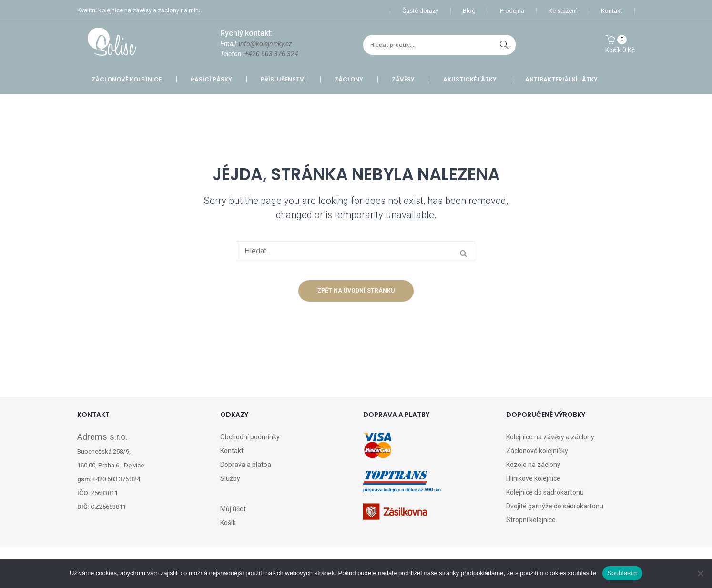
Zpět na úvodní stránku (356, 291)
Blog (469, 11)
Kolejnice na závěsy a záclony (550, 437)
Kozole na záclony (533, 465)
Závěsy (403, 79)
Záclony (349, 79)
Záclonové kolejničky (537, 451)
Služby (230, 478)
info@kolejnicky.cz (265, 44)
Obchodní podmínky (250, 437)
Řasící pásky (211, 79)
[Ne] (700, 573)
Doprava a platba (246, 465)
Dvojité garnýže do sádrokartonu (555, 506)
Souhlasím (622, 573)
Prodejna (512, 11)
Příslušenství (283, 79)
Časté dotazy (420, 11)
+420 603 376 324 (271, 54)
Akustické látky (470, 79)
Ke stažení (563, 11)
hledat (504, 45)
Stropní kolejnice (531, 520)
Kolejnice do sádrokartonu (545, 492)
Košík (228, 523)
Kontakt (612, 11)
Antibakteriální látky (561, 79)
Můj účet (233, 509)
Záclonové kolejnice (127, 79)
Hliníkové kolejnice (533, 478)
